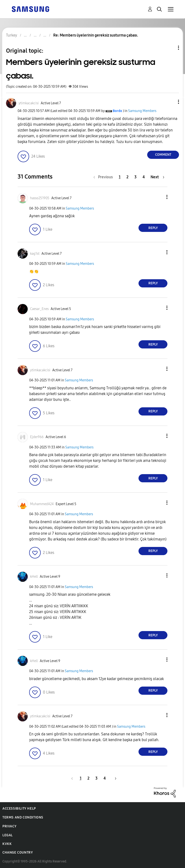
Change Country (18, 852)
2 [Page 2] (127, 177)
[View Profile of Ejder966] (37, 437)
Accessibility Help (19, 809)
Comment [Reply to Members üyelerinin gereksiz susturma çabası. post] (163, 155)
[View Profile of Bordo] (117, 111)
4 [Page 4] (144, 177)
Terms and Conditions (23, 817)
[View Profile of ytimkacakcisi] (29, 103)
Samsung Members (142, 111)
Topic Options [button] (170, 48)
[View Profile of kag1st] (35, 254)
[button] (171, 102)
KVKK (7, 844)
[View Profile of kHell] (34, 577)
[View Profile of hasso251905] (40, 198)
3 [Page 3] (135, 177)
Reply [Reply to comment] (153, 228)
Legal (8, 835)
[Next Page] (157, 177)
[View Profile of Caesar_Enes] (39, 309)
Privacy (9, 826)
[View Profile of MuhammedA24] (42, 504)
